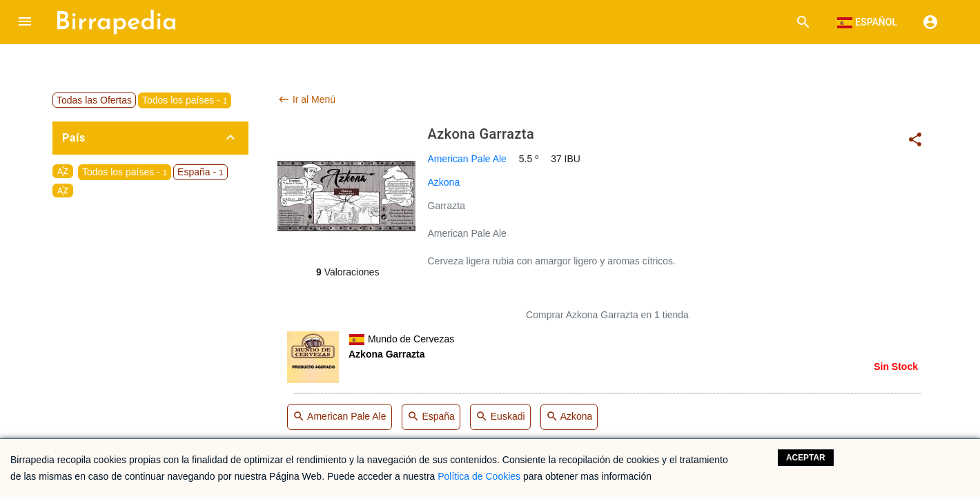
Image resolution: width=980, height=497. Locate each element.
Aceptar (806, 458)
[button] (25, 22)
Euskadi (500, 417)
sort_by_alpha (63, 171)
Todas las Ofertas (94, 100)
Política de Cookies (479, 476)
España (431, 417)
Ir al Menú (306, 99)
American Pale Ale (467, 159)
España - (200, 172)
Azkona (444, 182)
